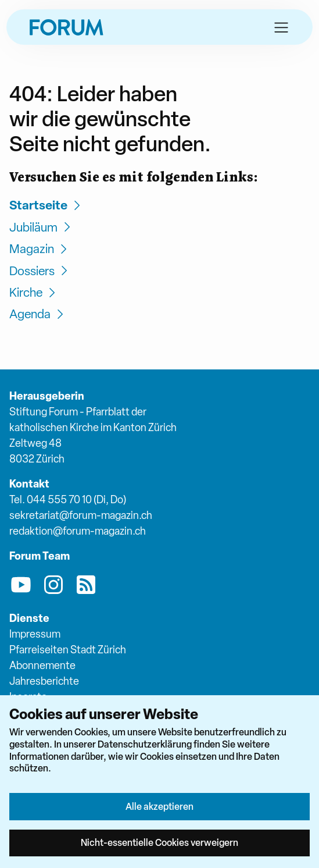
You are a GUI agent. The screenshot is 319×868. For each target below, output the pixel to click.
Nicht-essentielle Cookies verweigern (159, 842)
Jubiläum (42, 227)
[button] (281, 27)
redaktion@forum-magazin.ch (78, 531)
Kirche (34, 292)
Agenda (38, 314)
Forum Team (40, 556)
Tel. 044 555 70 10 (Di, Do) (68, 499)
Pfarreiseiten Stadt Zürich (68, 650)
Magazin (40, 249)
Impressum (35, 634)
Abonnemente (42, 665)
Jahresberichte (44, 681)
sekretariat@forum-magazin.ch (81, 515)
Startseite (46, 205)
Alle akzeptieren (159, 806)
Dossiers (40, 271)
